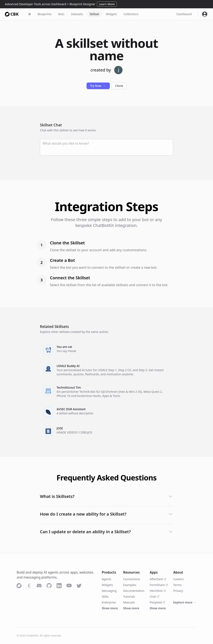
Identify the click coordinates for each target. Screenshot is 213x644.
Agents (106, 579)
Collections (131, 14)
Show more (110, 608)
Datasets (77, 14)
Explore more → (185, 602)
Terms (177, 585)
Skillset (94, 14)
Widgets (111, 14)
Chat (154, 597)
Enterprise (109, 602)
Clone (119, 86)
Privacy (178, 591)
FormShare (159, 585)
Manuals (129, 602)
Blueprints (45, 14)
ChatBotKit (32, 636)
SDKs (105, 597)
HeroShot (158, 591)
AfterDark (158, 579)
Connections (132, 579)
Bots (61, 14)
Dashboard (184, 14)
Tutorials (129, 597)
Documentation (134, 591)
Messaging (109, 591)
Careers (178, 579)
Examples (130, 585)
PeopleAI (157, 602)
